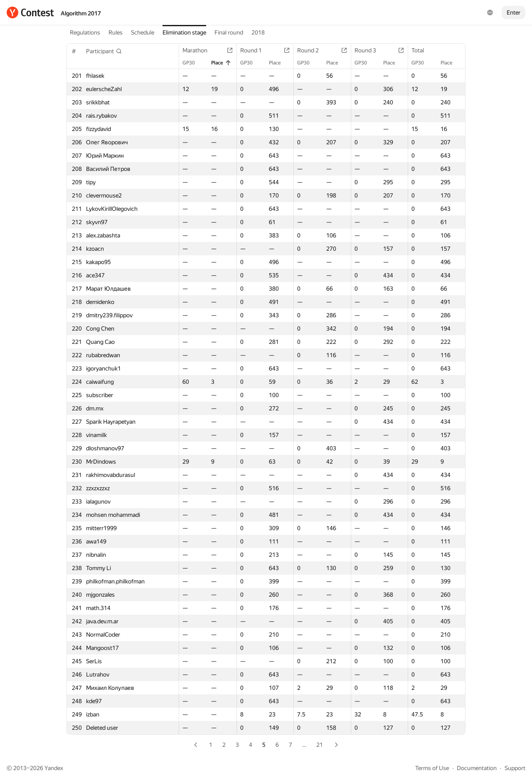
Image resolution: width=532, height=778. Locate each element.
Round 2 (312, 50)
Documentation (477, 768)
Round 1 (255, 50)
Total (422, 50)
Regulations (85, 32)
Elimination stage (184, 32)
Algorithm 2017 (81, 13)
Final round (229, 32)
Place (221, 63)
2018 (258, 32)
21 (320, 745)
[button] (104, 51)
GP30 (193, 63)
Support (515, 768)
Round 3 (369, 50)
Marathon (199, 50)
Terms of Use (432, 768)
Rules (116, 32)
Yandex (54, 768)
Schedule (143, 32)
